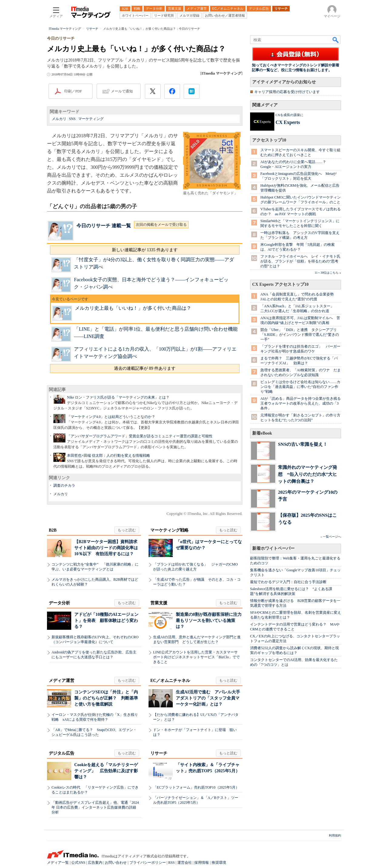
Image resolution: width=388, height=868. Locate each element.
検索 (336, 40)
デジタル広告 (62, 753)
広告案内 (95, 863)
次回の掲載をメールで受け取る (161, 225)
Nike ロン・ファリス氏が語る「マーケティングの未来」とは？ (118, 397)
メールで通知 (122, 91)
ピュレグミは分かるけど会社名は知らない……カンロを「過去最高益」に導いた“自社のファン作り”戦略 (300, 387)
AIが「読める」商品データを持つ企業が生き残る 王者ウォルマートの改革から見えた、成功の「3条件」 (302, 403)
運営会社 (185, 863)
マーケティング (91, 119)
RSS (171, 863)
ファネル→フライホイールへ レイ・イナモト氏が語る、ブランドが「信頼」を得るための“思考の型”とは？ (300, 261)
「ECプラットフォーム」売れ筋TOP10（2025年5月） (196, 787)
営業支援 (159, 603)
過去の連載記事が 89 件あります (145, 368)
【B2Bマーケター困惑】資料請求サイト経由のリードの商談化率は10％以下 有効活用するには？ (106, 548)
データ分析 (59, 603)
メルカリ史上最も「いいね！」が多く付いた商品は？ (133, 308)
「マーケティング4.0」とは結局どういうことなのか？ (111, 417)
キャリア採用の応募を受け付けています (287, 92)
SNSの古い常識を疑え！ (303, 444)
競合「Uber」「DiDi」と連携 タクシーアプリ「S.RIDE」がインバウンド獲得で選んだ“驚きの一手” (300, 335)
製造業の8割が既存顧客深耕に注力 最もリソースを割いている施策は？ (211, 621)
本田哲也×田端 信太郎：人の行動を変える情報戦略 (109, 456)
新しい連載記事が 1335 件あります (145, 250)
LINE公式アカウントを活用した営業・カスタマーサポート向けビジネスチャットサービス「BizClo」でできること (196, 657)
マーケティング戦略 (169, 530)
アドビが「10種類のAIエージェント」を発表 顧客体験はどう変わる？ (106, 621)
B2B (53, 530)
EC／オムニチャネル (170, 681)
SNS (72, 119)
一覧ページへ (332, 537)
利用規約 (335, 835)
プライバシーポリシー (148, 863)
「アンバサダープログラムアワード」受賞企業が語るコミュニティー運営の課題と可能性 (140, 436)
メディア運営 (62, 681)
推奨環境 (219, 863)
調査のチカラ (64, 486)
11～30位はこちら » (328, 273)
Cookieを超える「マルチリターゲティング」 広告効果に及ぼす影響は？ (106, 771)
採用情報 (202, 863)
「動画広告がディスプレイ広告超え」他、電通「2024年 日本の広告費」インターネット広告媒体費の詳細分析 (95, 807)
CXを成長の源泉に (289, 115)
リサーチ (159, 753)
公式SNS (78, 863)
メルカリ (59, 119)
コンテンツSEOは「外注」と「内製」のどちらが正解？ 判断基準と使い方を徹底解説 (106, 698)
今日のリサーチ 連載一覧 (104, 226)
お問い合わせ (116, 863)
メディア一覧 (58, 863)
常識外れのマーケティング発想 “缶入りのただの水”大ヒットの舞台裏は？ (308, 474)
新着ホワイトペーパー (273, 548)
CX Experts (288, 122)
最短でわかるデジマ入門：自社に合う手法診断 (288, 582)
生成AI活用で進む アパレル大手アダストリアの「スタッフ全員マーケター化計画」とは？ (208, 698)
